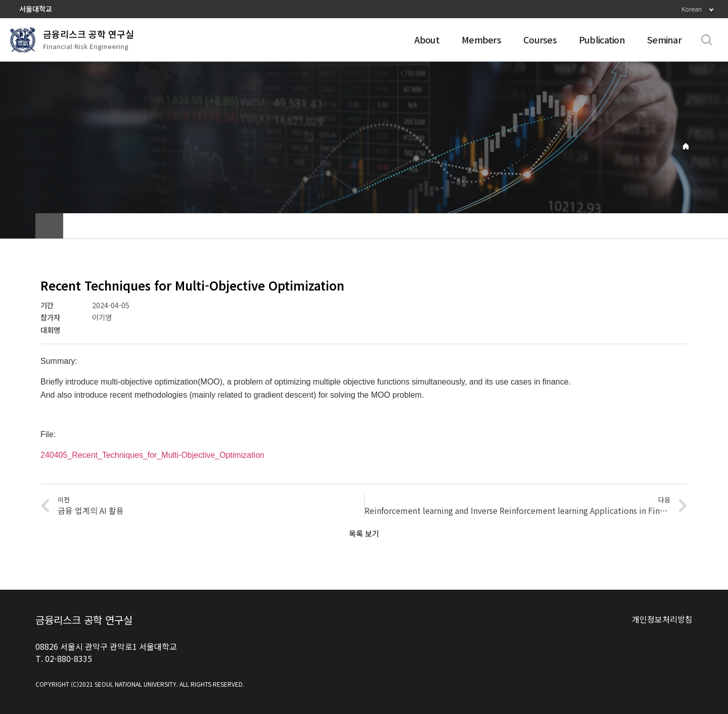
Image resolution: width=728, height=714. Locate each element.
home (49, 226)
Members (481, 39)
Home (686, 146)
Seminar (664, 39)
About (427, 39)
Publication (602, 39)
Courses (540, 39)
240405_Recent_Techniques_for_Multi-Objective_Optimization (152, 455)
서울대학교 (36, 9)
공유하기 (655, 226)
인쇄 (680, 226)
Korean (692, 9)
